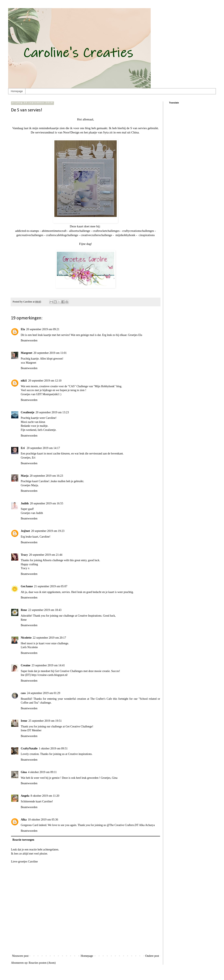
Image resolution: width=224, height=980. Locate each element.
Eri (23, 448)
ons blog (85, 128)
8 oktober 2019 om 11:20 (45, 796)
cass (23, 693)
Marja (25, 476)
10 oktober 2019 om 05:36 (43, 820)
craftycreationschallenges (138, 231)
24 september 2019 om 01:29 (43, 693)
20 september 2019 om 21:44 (46, 555)
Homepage (17, 91)
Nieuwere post (20, 956)
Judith (25, 503)
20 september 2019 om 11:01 (50, 353)
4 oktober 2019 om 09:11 (42, 772)
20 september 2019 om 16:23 (46, 476)
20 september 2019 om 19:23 (48, 531)
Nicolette (26, 638)
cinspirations (147, 235)
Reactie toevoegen (23, 840)
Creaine (26, 665)
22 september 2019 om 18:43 (45, 610)
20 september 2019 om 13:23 (52, 412)
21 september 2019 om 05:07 (51, 586)
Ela (23, 329)
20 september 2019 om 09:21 (43, 329)
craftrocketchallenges (106, 231)
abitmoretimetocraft (54, 231)
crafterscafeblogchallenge (62, 235)
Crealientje (28, 412)
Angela (25, 796)
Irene (24, 721)
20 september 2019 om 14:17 (43, 448)
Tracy (24, 555)
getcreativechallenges (30, 235)
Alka (24, 820)
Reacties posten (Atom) (42, 963)
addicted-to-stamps (27, 231)
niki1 (24, 381)
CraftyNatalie (29, 748)
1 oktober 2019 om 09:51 (53, 748)
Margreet (26, 353)
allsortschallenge (80, 231)
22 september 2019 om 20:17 (49, 638)
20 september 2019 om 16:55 (47, 503)
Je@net (25, 531)
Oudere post (152, 956)
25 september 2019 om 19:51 (45, 721)
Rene (24, 610)
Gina (24, 772)
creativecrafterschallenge (96, 235)
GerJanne (27, 586)
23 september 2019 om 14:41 (48, 665)
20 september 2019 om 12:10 (45, 381)
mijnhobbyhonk (125, 235)
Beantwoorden (29, 340)
